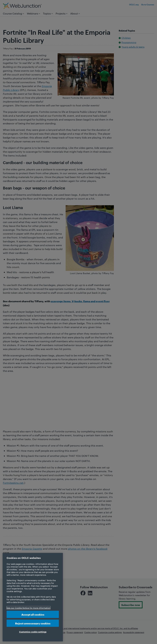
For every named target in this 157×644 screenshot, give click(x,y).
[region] (33, 597)
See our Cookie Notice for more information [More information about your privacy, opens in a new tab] (28, 608)
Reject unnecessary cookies (33, 623)
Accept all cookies (33, 614)
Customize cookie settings (33, 632)
